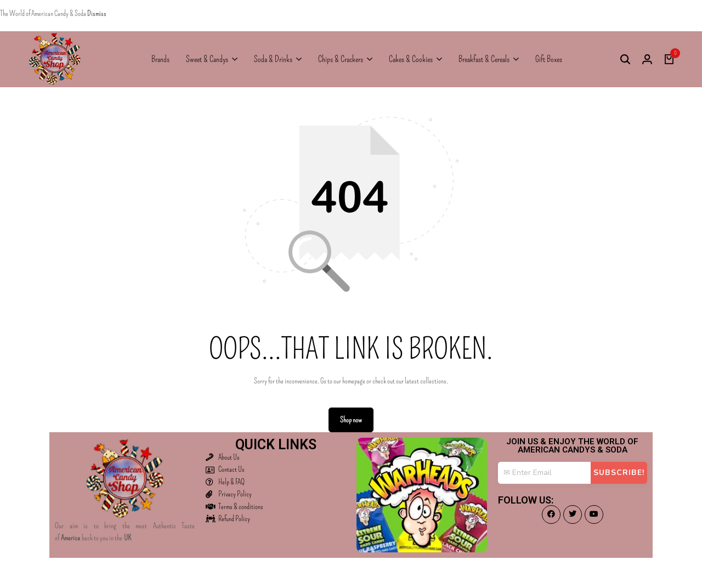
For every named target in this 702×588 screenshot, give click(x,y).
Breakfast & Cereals (484, 59)
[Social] (551, 514)
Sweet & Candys (207, 59)
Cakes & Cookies (411, 59)
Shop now (351, 420)
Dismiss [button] (97, 13)
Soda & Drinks (273, 59)
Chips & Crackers (341, 59)
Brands (160, 59)
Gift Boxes (549, 59)
